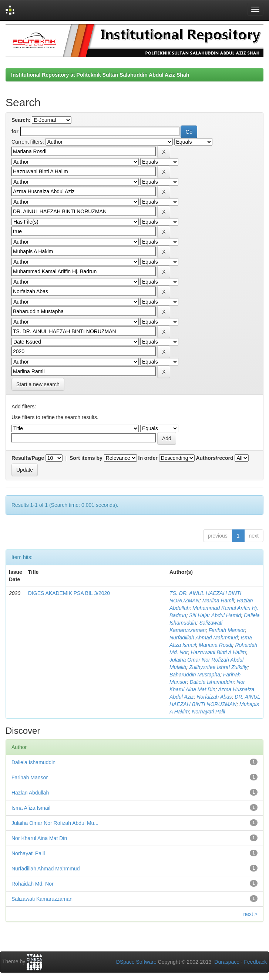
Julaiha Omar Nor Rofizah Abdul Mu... (55, 823)
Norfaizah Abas (214, 697)
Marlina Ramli (218, 601)
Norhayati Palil (208, 712)
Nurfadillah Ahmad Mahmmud (204, 638)
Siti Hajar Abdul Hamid (215, 615)
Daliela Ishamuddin (211, 682)
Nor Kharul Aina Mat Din (39, 838)
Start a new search (38, 384)
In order (148, 458)
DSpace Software (136, 962)
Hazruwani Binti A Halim (218, 652)
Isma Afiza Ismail (31, 808)
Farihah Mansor (227, 630)
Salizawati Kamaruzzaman (42, 899)
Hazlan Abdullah (30, 793)
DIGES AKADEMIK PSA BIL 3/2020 (69, 593)
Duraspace (227, 962)
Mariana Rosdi (215, 645)
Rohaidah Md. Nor (33, 884)
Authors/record (214, 458)
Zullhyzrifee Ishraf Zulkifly (218, 667)
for (15, 131)
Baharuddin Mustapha (195, 675)
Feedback (255, 962)
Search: (21, 120)
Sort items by (86, 458)
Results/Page (28, 458)
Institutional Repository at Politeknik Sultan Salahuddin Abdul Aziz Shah (100, 75)
